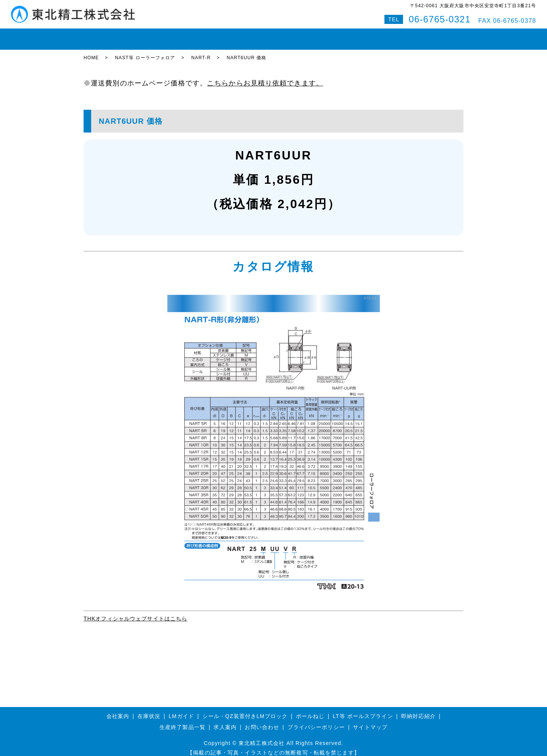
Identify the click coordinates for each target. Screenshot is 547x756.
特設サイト (444, 36)
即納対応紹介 (300, 36)
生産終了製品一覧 (183, 721)
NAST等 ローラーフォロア (145, 51)
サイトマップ (370, 721)
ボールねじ (201, 36)
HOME (97, 36)
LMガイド (163, 36)
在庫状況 (128, 36)
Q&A (413, 36)
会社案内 (339, 36)
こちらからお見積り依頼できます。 (265, 77)
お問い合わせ (379, 36)
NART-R (201, 51)
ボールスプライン (249, 36)
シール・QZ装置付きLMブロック (245, 709)
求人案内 (225, 721)
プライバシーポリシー (316, 721)
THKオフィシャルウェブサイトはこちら (135, 612)
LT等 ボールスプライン (363, 709)
